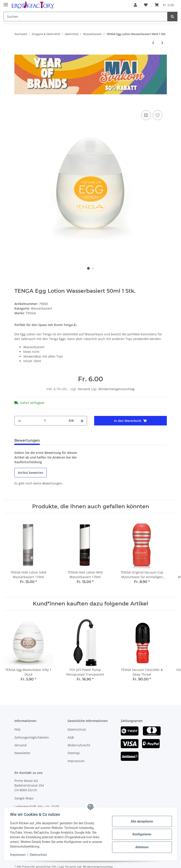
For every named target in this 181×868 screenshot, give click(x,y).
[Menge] (45, 421)
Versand (84, 389)
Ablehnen (141, 847)
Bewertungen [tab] (27, 440)
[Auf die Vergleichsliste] (146, 115)
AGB (71, 737)
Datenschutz (77, 729)
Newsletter (22, 753)
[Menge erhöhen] (82, 421)
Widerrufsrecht (79, 745)
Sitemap (74, 753)
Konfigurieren (141, 834)
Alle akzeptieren (141, 821)
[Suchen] (86, 17)
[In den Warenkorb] (18, 104)
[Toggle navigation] (6, 3)
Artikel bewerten (31, 473)
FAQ (17, 729)
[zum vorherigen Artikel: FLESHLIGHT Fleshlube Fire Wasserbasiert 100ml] (153, 43)
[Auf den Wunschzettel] (158, 115)
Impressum (76, 761)
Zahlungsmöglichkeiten (32, 737)
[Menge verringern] (19, 421)
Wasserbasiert (41, 308)
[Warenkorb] (164, 5)
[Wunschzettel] (146, 5)
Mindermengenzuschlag (116, 389)
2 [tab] (93, 268)
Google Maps (24, 798)
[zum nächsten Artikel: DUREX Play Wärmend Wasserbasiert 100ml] (162, 43)
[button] (135, 5)
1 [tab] (88, 268)
